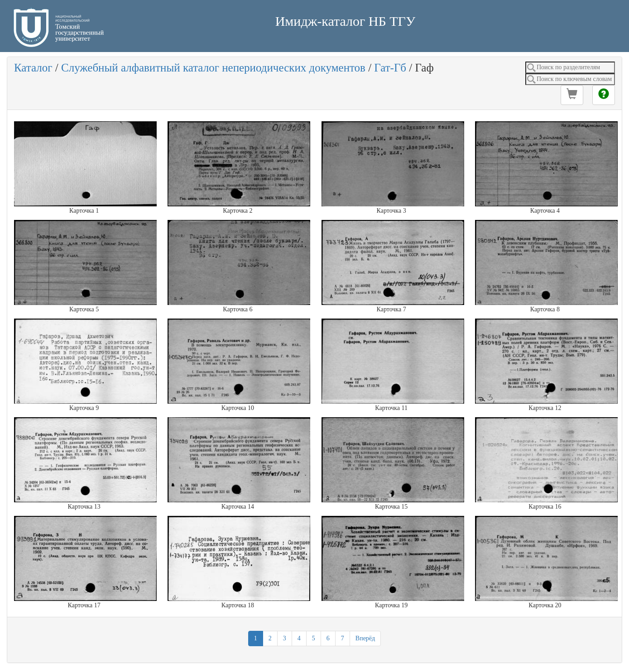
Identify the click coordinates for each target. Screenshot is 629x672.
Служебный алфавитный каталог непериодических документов (213, 68)
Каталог (33, 68)
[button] (572, 95)
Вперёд (365, 638)
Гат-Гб (390, 68)
